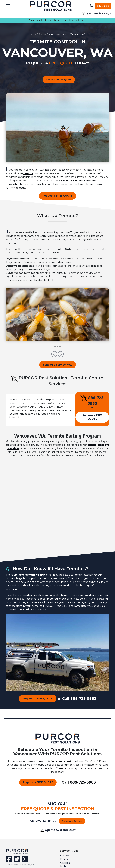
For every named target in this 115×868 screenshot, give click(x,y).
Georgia (65, 863)
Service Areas (46, 34)
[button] (55, 356)
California (66, 856)
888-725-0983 (83, 698)
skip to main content (2, 0)
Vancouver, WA (78, 34)
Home (33, 34)
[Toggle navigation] (8, 6)
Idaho (64, 866)
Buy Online (103, 6)
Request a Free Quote (59, 80)
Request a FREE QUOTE (57, 196)
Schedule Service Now (58, 365)
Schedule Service (72, 821)
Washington (61, 34)
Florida (64, 859)
